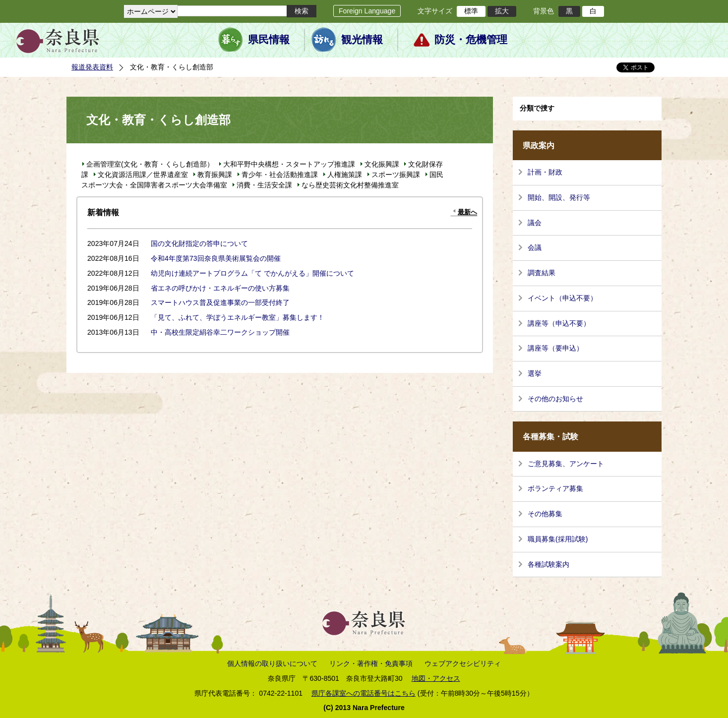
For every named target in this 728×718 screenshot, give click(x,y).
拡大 (502, 11)
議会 (535, 223)
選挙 (535, 373)
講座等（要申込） (555, 348)
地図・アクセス (436, 678)
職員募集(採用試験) (558, 539)
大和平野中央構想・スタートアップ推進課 (289, 164)
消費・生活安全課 (264, 185)
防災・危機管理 (471, 40)
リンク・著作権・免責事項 (371, 663)
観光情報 (362, 40)
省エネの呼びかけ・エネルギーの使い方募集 (220, 288)
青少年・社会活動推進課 (280, 175)
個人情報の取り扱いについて (272, 663)
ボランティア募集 (555, 488)
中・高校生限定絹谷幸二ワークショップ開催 (220, 332)
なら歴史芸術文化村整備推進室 (350, 185)
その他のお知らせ (555, 399)
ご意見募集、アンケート (566, 464)
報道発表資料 (92, 67)
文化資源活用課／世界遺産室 (143, 175)
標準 (471, 11)
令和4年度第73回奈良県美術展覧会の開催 (216, 258)
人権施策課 (345, 175)
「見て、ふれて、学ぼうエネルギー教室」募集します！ (238, 317)
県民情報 (269, 40)
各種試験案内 (548, 564)
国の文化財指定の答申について (199, 243)
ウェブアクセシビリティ (463, 663)
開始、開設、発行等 (559, 197)
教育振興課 (215, 175)
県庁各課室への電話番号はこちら (364, 693)
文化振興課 (382, 164)
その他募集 (545, 514)
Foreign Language (367, 11)
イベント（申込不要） (562, 298)
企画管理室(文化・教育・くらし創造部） (150, 164)
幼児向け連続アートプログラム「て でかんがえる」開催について (252, 273)
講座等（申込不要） (559, 323)
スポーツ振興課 (396, 175)
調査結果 (542, 273)
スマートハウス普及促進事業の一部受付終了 (220, 302)
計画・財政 (545, 172)
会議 (535, 247)
